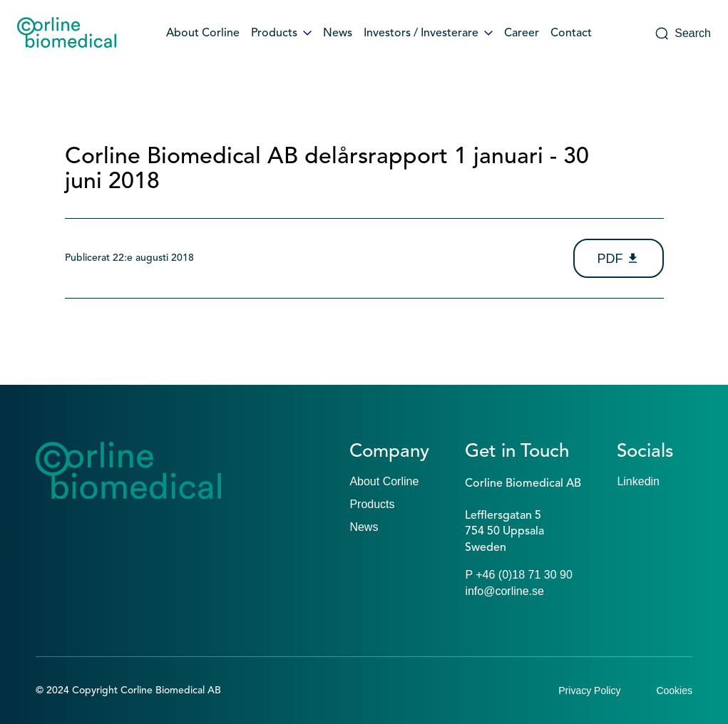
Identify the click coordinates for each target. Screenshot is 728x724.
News (338, 33)
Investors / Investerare (428, 33)
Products (281, 33)
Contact (571, 33)
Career (522, 33)
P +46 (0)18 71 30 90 (519, 575)
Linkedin (638, 481)
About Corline (203, 33)
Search (683, 33)
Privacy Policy (589, 691)
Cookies (674, 691)
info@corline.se (504, 591)
